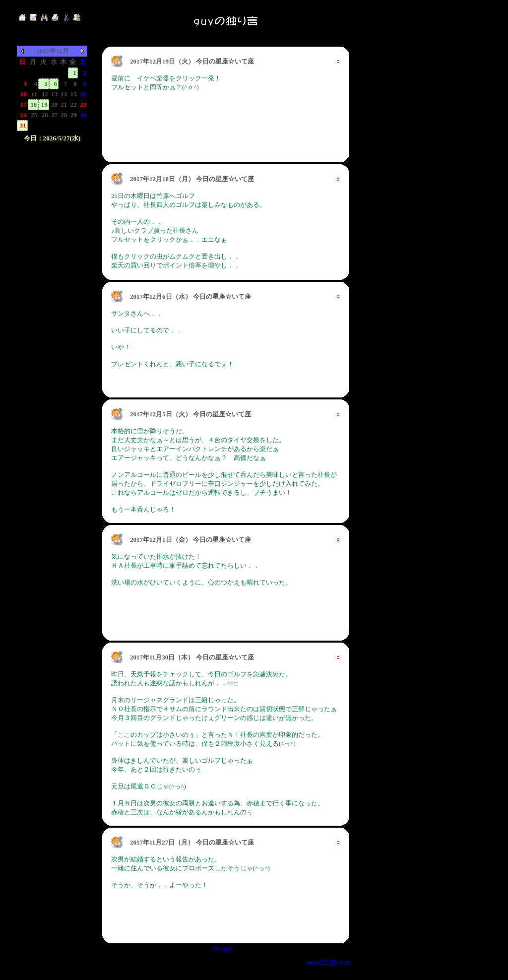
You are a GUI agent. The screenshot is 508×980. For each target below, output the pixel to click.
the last (222, 948)
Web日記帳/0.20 (329, 962)
